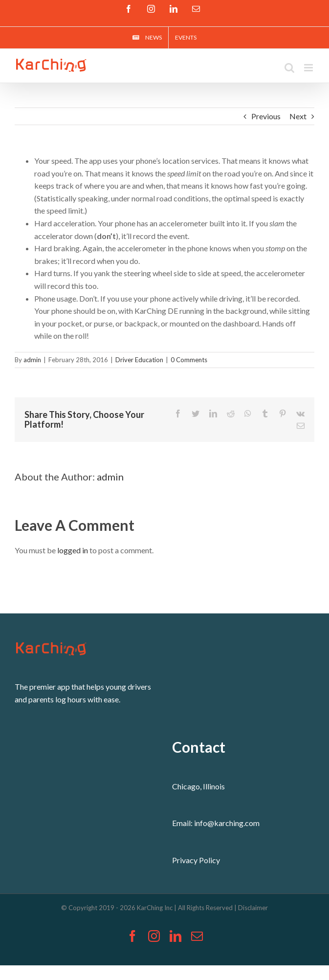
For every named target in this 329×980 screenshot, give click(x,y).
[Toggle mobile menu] (309, 68)
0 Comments (189, 360)
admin (32, 360)
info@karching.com (227, 823)
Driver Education (139, 360)
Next (298, 116)
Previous (266, 116)
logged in (73, 550)
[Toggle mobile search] (289, 68)
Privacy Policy (196, 860)
